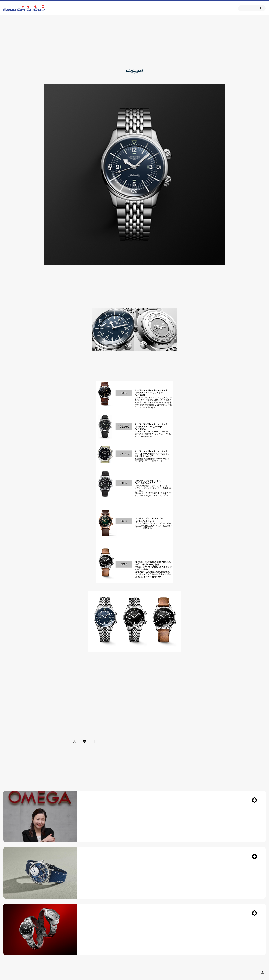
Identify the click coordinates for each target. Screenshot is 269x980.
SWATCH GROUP (24, 8)
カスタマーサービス (134, 8)
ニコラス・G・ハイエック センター (121, 8)
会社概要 (148, 8)
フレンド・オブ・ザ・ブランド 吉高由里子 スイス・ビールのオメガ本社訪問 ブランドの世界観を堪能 (168, 818)
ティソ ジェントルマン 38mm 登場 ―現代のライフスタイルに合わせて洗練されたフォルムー (168, 956)
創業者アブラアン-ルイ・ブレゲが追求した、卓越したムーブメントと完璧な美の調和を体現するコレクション (168, 894)
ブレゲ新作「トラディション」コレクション (168, 885)
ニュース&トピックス (141, 8)
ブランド (128, 8)
